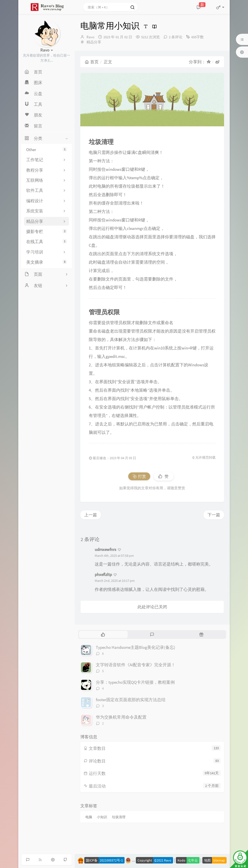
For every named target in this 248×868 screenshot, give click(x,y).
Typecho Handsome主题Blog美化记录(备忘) (136, 647)
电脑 (89, 817)
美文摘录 (46, 262)
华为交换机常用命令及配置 (121, 717)
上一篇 (91, 515)
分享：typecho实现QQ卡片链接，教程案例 (135, 682)
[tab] (103, 634)
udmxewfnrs (105, 549)
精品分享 (94, 42)
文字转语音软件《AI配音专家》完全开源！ (136, 665)
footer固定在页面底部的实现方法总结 (131, 700)
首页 (92, 62)
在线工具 (46, 242)
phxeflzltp (103, 574)
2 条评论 (176, 37)
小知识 (102, 817)
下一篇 (214, 515)
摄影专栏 (46, 231)
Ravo (90, 37)
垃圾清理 (119, 817)
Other (46, 150)
